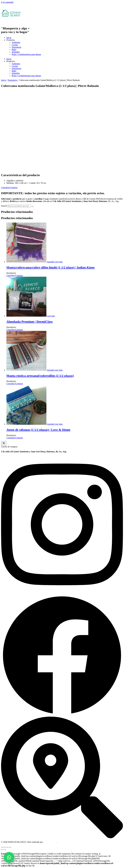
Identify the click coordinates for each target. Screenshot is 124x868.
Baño (14, 50)
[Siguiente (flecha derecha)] (5, 850)
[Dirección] (62, 837)
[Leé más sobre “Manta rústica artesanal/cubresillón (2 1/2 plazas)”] (59, 370)
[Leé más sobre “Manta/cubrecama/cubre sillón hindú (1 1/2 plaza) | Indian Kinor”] (59, 262)
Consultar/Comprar (15, 275)
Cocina (15, 45)
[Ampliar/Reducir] (2, 847)
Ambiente (16, 42)
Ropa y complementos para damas (26, 54)
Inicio (9, 38)
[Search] (33, 207)
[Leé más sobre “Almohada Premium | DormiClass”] (51, 316)
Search (4, 206)
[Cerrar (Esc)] (10, 847)
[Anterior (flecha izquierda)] (2, 850)
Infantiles (16, 52)
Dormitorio (17, 47)
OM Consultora (50, 842)
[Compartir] (7, 847)
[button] (9, 857)
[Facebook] (62, 715)
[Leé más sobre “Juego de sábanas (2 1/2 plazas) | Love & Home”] (59, 424)
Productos (11, 40)
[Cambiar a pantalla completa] (5, 847)
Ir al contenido (7, 2)
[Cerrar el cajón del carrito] (4, 443)
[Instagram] (62, 593)
